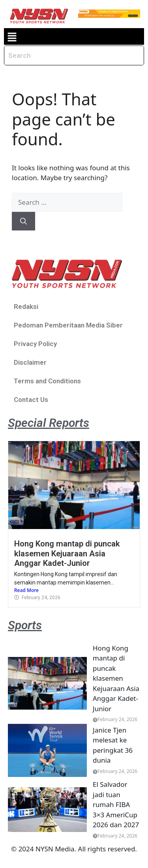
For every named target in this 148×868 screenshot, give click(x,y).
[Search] (23, 221)
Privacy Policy (35, 344)
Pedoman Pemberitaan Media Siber (68, 325)
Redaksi (26, 306)
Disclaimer (30, 362)
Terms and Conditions (47, 381)
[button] (12, 36)
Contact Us (31, 400)
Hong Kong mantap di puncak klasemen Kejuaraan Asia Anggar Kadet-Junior (67, 553)
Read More (26, 590)
